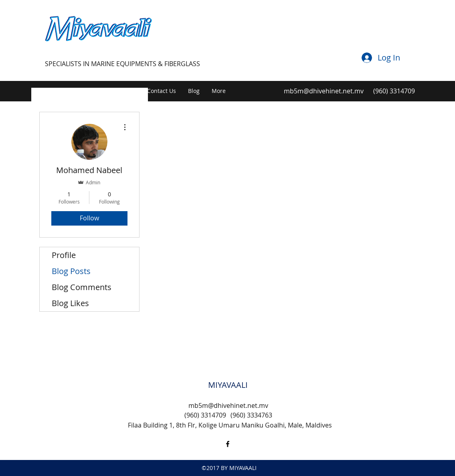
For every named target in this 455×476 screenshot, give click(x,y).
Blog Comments (82, 287)
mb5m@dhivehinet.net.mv (324, 91)
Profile (64, 255)
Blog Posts (71, 271)
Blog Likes (70, 303)
